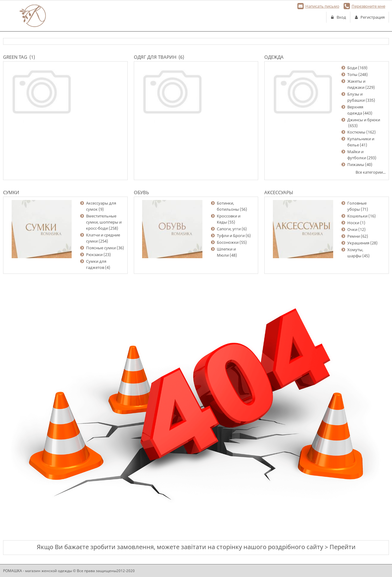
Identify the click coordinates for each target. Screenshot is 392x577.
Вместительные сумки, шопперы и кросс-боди (104, 222)
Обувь (141, 192)
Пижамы (356, 164)
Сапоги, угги (229, 229)
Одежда (274, 57)
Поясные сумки (101, 248)
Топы (352, 74)
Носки (353, 223)
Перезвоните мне (368, 6)
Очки (352, 229)
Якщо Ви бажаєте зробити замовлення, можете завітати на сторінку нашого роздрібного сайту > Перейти (196, 547)
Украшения (358, 243)
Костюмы (356, 132)
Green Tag (15, 57)
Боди (352, 68)
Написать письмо (322, 6)
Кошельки (357, 216)
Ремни (354, 236)
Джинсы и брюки (364, 120)
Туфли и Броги (231, 236)
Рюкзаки (94, 255)
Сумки (11, 192)
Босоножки (228, 242)
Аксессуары (279, 192)
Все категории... (371, 172)
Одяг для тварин (155, 57)
